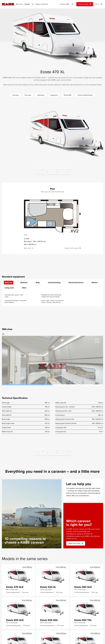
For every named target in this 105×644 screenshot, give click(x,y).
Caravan (27, 4)
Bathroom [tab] (9, 283)
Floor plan (28, 95)
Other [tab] (24, 288)
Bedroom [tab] (24, 283)
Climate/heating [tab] (54, 283)
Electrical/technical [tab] (76, 283)
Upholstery (41, 95)
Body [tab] (38, 283)
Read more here (76, 543)
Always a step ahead (42, 4)
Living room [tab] (9, 288)
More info (27, 248)
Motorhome (19, 4)
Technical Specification (85, 95)
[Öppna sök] (73, 4)
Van (33, 4)
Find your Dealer (85, 4)
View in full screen (71, 248)
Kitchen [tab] (95, 283)
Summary (15, 95)
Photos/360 (68, 95)
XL (3, 334)
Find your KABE (64, 4)
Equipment (54, 95)
